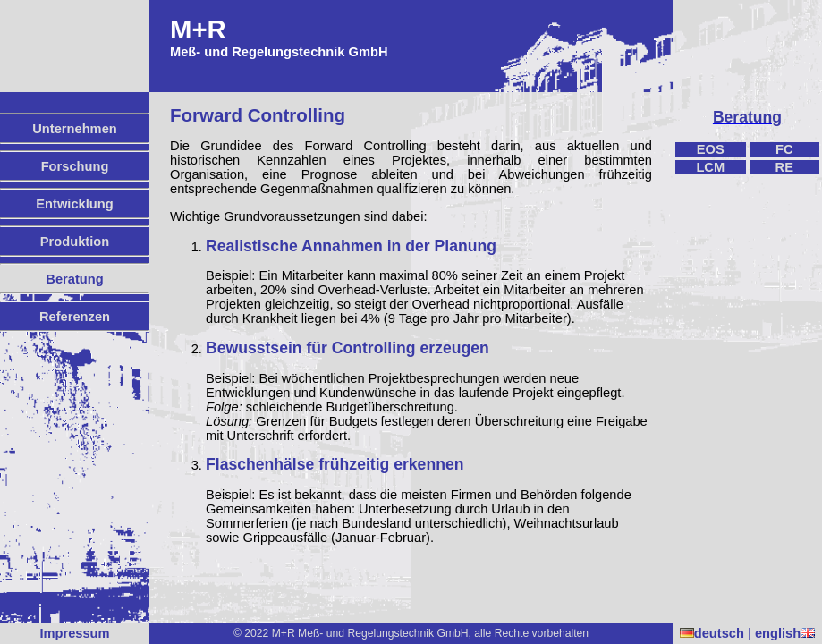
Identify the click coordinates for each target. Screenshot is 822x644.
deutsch (712, 633)
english (785, 633)
